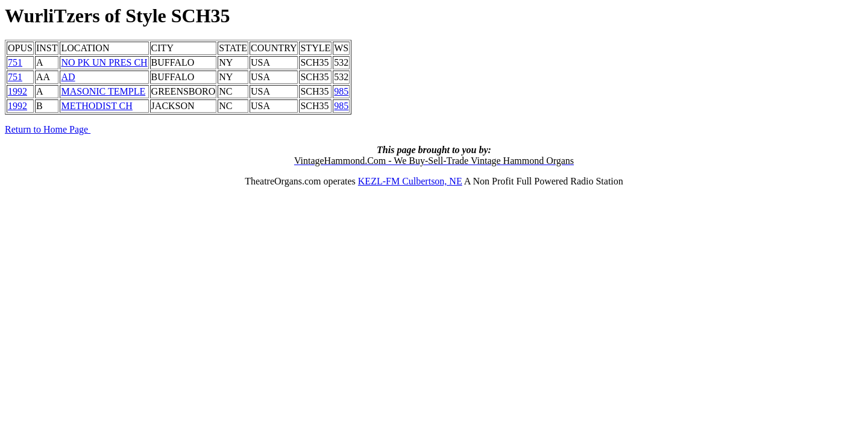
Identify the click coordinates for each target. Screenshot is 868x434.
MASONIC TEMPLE (103, 91)
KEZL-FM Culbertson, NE (410, 181)
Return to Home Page (48, 129)
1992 (17, 91)
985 (341, 91)
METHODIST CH (96, 106)
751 (15, 62)
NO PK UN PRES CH (104, 62)
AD (68, 77)
